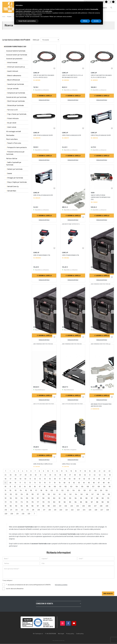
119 (46, 490)
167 (92, 498)
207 (95, 506)
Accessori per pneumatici (14, 59)
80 (65, 483)
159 (49, 498)
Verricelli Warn (11, 191)
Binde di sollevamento (14, 75)
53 (40, 479)
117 (36, 490)
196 (32, 506)
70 (15, 483)
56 (55, 479)
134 (22, 494)
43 (100, 475)
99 (50, 486)
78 (55, 483)
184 (76, 502)
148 (98, 494)
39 (80, 475)
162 (65, 498)
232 (23, 514)
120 (52, 490)
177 (38, 502)
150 (109, 494)
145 (81, 494)
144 (76, 494)
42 (95, 475)
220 (61, 510)
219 (55, 510)
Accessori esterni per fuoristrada (17, 55)
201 (60, 506)
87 (99, 483)
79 (60, 483)
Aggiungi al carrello (44, 96)
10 (48, 471)
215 (33, 510)
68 (5, 483)
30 (36, 475)
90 (6, 486)
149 (103, 494)
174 (22, 502)
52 (35, 479)
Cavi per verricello (12, 88)
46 (6, 479)
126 (85, 490)
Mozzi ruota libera (12, 139)
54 (45, 479)
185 (81, 502)
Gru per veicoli (11, 123)
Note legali (61, 634)
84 (84, 483)
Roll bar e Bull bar (12, 158)
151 (6, 498)
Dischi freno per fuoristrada (15, 101)
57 (60, 479)
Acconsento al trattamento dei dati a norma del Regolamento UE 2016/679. (37, 585)
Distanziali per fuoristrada (15, 105)
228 (108, 510)
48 (15, 479)
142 (65, 494)
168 (97, 498)
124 (74, 490)
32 (45, 475)
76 (45, 483)
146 (87, 494)
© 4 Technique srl (38, 634)
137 (38, 494)
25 (11, 475)
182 (65, 502)
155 (27, 498)
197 (38, 506)
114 (21, 490)
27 (21, 475)
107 (93, 486)
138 (43, 494)
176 (33, 502)
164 (76, 498)
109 (104, 486)
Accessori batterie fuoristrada (16, 51)
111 (5, 490)
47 (10, 479)
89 (109, 483)
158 (43, 498)
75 (40, 483)
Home (4, 16)
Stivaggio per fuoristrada (15, 178)
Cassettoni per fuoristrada (15, 84)
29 (31, 475)
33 (50, 475)
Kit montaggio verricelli (14, 131)
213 (22, 510)
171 (6, 502)
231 (17, 514)
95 (30, 486)
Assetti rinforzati (12, 71)
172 (11, 502)
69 (10, 483)
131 (6, 494)
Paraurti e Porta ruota (14, 143)
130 (106, 490)
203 (72, 506)
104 (77, 486)
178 (43, 502)
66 (104, 479)
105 (82, 486)
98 (45, 486)
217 (44, 510)
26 (16, 475)
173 (16, 502)
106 (88, 486)
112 (10, 490)
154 (22, 498)
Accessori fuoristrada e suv (15, 46)
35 (60, 475)
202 (66, 506)
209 (107, 506)
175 (27, 502)
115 (26, 490)
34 (55, 475)
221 (67, 510)
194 (22, 506)
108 (99, 486)
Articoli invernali (12, 62)
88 (104, 483)
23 (109, 471)
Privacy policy (70, 633)
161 (59, 498)
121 (57, 490)
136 (33, 494)
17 (80, 471)
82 (74, 483)
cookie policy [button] (48, 11)
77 (50, 483)
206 (89, 506)
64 (94, 479)
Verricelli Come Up (12, 186)
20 (95, 471)
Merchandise (10, 135)
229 (6, 514)
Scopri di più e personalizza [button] (27, 21)
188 (97, 502)
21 (100, 471)
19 (90, 471)
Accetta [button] (96, 21)
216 (39, 510)
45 (110, 475)
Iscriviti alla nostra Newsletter (15, 589)
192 (11, 506)
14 (66, 471)
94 (25, 486)
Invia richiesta (108, 594)
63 (89, 479)
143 (70, 494)
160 (54, 498)
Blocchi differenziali (13, 80)
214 (28, 510)
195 (27, 506)
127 (90, 490)
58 (65, 479)
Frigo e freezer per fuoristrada (16, 114)
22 (104, 471)
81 (69, 483)
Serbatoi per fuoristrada (14, 169)
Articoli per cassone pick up (16, 67)
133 (16, 494)
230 (12, 514)
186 (86, 502)
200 (54, 506)
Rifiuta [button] (85, 21)
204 (78, 506)
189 (103, 502)
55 (50, 479)
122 (62, 490)
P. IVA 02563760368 (51, 634)
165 (81, 498)
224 (84, 510)
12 (57, 471)
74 (35, 483)
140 (54, 494)
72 (25, 483)
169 (103, 498)
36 (65, 475)
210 (6, 510)
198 (43, 506)
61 (79, 479)
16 (76, 471)
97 (40, 486)
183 (70, 502)
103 (71, 486)
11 (53, 471)
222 (72, 510)
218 (50, 510)
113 (16, 490)
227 (102, 510)
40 (85, 475)
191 (6, 506)
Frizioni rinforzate (12, 118)
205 (84, 506)
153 (16, 498)
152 (11, 498)
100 (55, 486)
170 (108, 498)
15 (71, 471)
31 (40, 475)
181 (59, 502)
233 (29, 514)
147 (92, 494)
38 (75, 475)
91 (10, 486)
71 (20, 483)
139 (49, 494)
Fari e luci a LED (12, 110)
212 (17, 510)
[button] (84, 177)
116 (31, 490)
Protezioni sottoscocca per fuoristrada (15, 153)
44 (105, 475)
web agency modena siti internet (58, 641)
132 (11, 494)
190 (108, 502)
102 (66, 486)
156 (33, 498)
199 (49, 506)
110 (110, 486)
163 (70, 498)
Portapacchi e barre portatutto (17, 147)
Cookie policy (80, 633)
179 (49, 502)
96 (35, 486)
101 (60, 486)
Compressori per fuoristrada (16, 93)
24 (6, 475)
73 (30, 483)
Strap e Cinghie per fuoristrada (16, 182)
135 (27, 494)
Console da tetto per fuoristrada (16, 97)
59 (70, 479)
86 (94, 483)
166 (86, 498)
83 (79, 483)
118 (41, 490)
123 (68, 490)
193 (16, 506)
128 (96, 490)
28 (26, 475)
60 (75, 479)
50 (25, 479)
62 (84, 479)
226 (96, 510)
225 (90, 510)
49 (20, 479)
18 (85, 471)
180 (54, 502)
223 (78, 510)
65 (99, 479)
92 (15, 486)
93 (20, 486)
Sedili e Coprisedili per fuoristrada (14, 163)
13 (62, 471)
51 (30, 479)
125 (79, 490)
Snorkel (9, 173)
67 (109, 479)
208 (101, 506)
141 (60, 494)
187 (92, 502)
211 (11, 510)
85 (89, 483)
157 (38, 498)
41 (90, 475)
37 (70, 475)
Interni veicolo (11, 127)
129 (101, 490)
